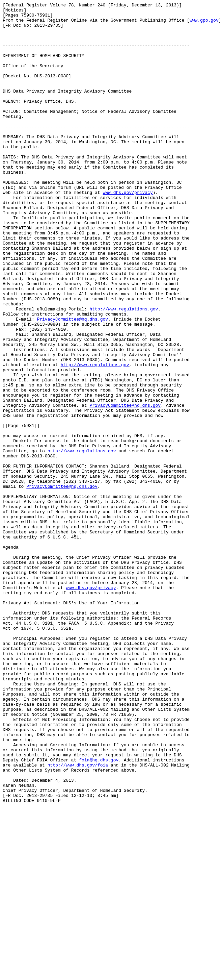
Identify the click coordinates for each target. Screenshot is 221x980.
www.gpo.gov (204, 24)
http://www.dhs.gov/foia (78, 918)
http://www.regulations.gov (124, 371)
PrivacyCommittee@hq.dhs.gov (72, 383)
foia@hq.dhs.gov (99, 912)
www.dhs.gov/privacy (128, 231)
